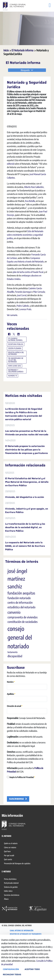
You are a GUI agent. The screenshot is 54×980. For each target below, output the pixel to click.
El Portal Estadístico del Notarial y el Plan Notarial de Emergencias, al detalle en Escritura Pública (27, 508)
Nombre (11, 707)
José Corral (22, 321)
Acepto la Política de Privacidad (21, 803)
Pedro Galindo (23, 331)
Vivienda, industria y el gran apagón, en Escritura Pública (27, 536)
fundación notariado (19, 624)
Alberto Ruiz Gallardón (34, 213)
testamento (13, 678)
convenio (14, 638)
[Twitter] (14, 360)
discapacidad (15, 682)
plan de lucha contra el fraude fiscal (28, 298)
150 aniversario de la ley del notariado (16, 386)
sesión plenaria (15, 374)
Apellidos (11, 719)
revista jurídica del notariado (16, 379)
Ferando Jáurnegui (23, 317)
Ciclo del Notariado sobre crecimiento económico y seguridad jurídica (25, 260)
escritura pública (16, 370)
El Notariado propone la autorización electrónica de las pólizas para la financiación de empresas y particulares (26, 475)
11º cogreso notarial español (15, 365)
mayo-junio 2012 (15, 391)
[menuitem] (11, 869)
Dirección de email (15, 732)
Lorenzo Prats (25, 335)
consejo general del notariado (20, 663)
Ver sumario (12, 341)
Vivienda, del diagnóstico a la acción (25, 523)
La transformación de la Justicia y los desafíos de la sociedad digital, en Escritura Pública (25, 553)
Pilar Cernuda (39, 317)
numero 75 (13, 401)
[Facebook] (9, 360)
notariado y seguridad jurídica (16, 396)
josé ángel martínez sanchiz (17, 604)
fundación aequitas (21, 619)
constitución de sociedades (23, 647)
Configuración (11, 969)
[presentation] (29, 813)
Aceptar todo (32, 969)
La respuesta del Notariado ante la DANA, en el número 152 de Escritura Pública (25, 572)
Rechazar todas (12, 974)
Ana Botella (30, 227)
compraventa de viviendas (23, 643)
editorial (11, 189)
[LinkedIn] (18, 360)
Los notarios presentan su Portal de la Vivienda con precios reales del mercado (27, 458)
